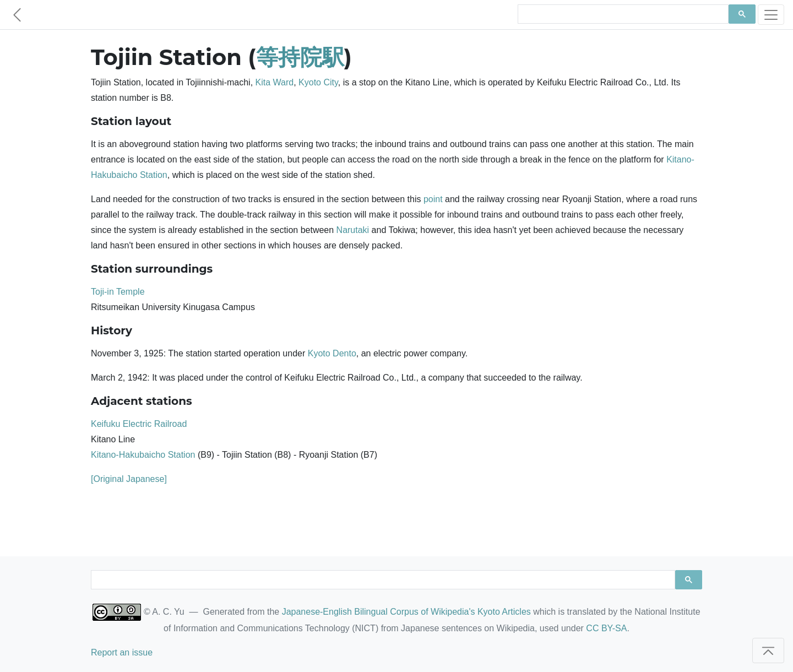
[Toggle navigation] (771, 15)
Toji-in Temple (118, 292)
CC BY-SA (606, 628)
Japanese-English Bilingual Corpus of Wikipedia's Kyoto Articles (406, 612)
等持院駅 (300, 57)
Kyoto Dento (332, 353)
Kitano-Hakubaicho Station (143, 455)
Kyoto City (318, 82)
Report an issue (122, 652)
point (433, 199)
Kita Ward (275, 82)
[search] (622, 14)
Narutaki (353, 230)
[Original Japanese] (129, 479)
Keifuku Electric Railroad (139, 424)
